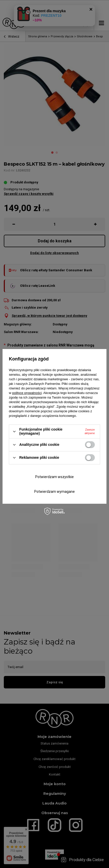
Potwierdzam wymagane (55, 492)
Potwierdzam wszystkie (55, 477)
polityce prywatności (27, 393)
